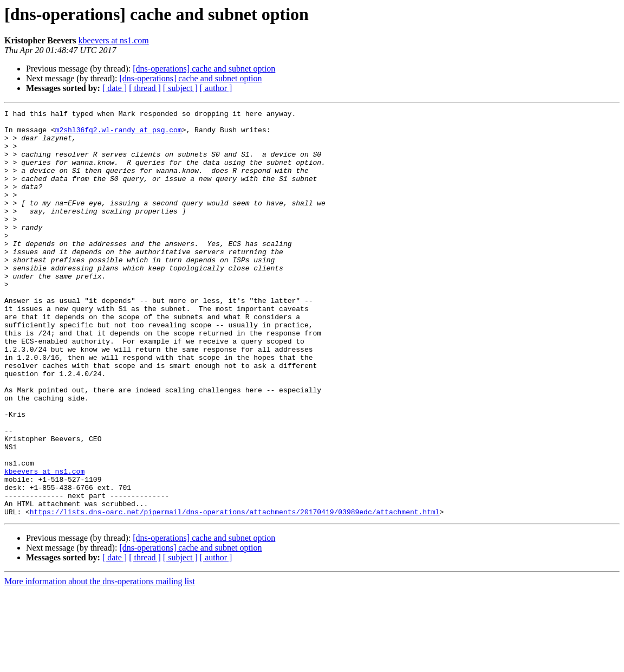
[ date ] (115, 88)
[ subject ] (180, 88)
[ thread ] (145, 88)
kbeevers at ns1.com (114, 40)
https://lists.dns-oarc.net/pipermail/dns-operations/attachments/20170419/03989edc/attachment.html (235, 593)
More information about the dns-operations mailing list (100, 663)
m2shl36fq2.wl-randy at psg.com (119, 134)
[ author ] (216, 88)
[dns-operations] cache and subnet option (204, 69)
